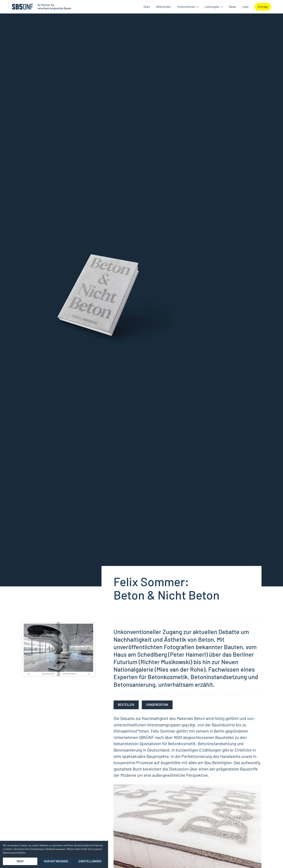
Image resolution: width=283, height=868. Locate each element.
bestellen (126, 705)
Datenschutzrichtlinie (14, 853)
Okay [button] (20, 861)
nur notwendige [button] (56, 861)
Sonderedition (157, 705)
